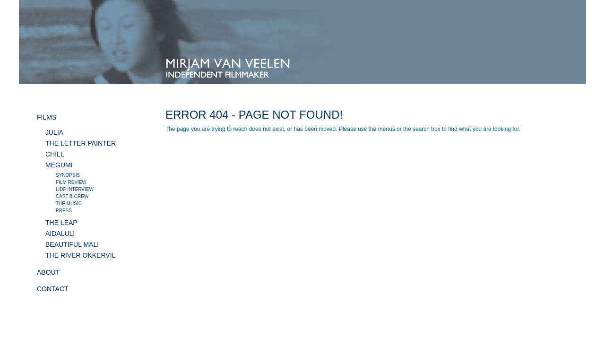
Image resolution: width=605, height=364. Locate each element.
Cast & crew (72, 196)
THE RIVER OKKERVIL (80, 255)
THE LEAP (61, 223)
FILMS (47, 117)
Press (64, 211)
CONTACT (53, 289)
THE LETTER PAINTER (81, 143)
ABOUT (48, 272)
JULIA (54, 132)
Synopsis (68, 175)
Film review (71, 182)
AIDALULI (60, 234)
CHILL (55, 154)
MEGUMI (59, 165)
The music (69, 204)
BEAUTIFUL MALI (72, 244)
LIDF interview (75, 189)
